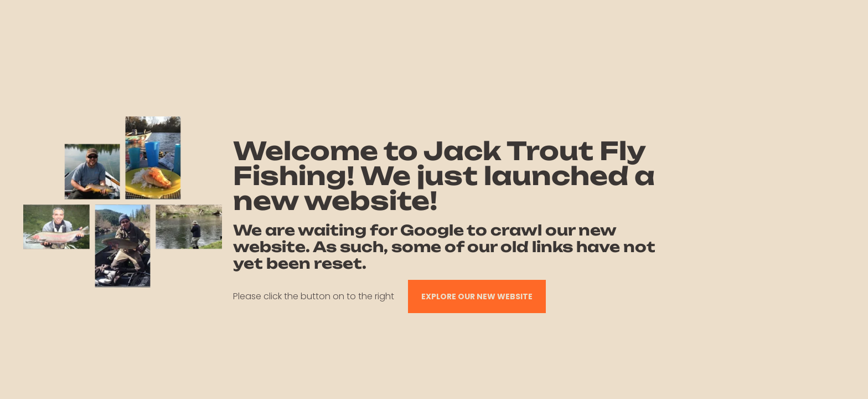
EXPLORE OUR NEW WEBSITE (477, 296)
